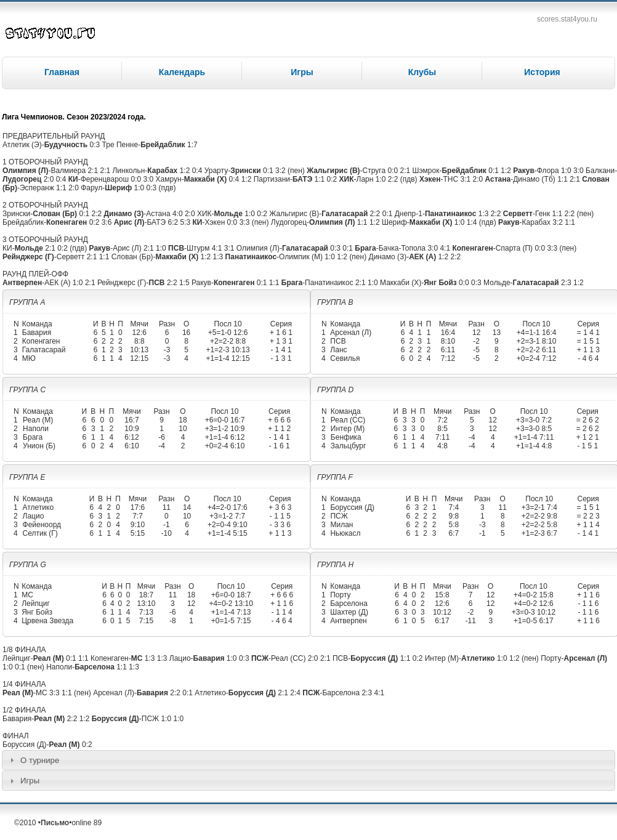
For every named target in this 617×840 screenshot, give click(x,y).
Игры (302, 72)
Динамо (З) (123, 214)
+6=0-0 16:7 (225, 420)
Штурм (198, 248)
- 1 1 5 (280, 516)
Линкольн (128, 171)
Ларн (365, 179)
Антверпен (22, 283)
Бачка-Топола (402, 248)
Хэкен (430, 179)
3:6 (108, 222)
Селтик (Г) (40, 533)
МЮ (29, 358)
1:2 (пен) (352, 257)
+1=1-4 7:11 (534, 437)
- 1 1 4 (282, 612)
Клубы (422, 72)
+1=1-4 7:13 (231, 612)
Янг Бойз (440, 283)
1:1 (321, 179)
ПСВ (176, 248)
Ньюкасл (345, 533)
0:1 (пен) (30, 667)
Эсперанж (37, 188)
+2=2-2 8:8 (228, 341)
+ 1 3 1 (281, 341)
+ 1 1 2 (279, 429)
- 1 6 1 (280, 446)
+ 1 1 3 (588, 350)
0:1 (269, 171)
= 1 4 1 (588, 333)
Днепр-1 (409, 214)
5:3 (186, 222)
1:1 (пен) (76, 693)
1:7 (192, 145)
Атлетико (38, 507)
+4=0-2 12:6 (534, 604)
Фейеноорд (42, 525)
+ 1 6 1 (281, 333)
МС (27, 595)
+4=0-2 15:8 (534, 595)
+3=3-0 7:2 (534, 420)
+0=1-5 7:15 (231, 621)
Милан (341, 525)
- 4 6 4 (588, 358)
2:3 (567, 283)
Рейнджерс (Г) (28, 257)
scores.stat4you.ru (567, 19)
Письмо (55, 823)
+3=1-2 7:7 (227, 516)
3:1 (467, 179)
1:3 (485, 214)
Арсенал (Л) (351, 333)
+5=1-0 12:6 (228, 333)
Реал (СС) (348, 420)
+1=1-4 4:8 (534, 446)
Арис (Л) (129, 222)
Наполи (36, 429)
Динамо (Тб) (534, 179)
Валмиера (68, 171)
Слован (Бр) (55, 214)
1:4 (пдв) (482, 222)
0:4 (198, 171)
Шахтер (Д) (349, 612)
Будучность (66, 145)
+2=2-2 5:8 (539, 525)
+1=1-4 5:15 (228, 533)
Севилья (345, 358)
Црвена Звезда (47, 621)
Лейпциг (36, 604)
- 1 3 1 (281, 358)
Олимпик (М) (301, 257)
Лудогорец (22, 179)
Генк (542, 214)
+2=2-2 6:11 (537, 350)
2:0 (50, 179)
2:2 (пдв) (403, 179)
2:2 (97, 214)
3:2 (559, 222)
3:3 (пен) (254, 222)
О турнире (40, 760)
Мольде (228, 214)
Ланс (338, 350)
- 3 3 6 (280, 525)
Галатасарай (345, 214)
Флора (548, 171)
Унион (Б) (39, 446)
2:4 (296, 693)
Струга (374, 171)
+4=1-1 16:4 (537, 333)
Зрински (246, 171)
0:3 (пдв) (161, 188)
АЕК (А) (422, 257)
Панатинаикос (450, 214)
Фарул (91, 188)
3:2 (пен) (290, 171)
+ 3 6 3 (280, 507)
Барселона (349, 604)
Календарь (182, 72)
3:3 (55, 693)
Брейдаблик (163, 145)
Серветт (518, 214)
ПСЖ (339, 516)
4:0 (179, 214)
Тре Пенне (120, 145)
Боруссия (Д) (352, 507)
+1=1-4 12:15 (228, 358)
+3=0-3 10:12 (534, 612)
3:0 (579, 171)
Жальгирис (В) (333, 171)
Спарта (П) (514, 248)
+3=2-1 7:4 (539, 507)
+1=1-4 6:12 (225, 437)
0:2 (333, 179)
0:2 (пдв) (72, 248)
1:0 (567, 171)
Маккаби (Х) (206, 179)
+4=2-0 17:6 (228, 507)
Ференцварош (105, 179)
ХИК (347, 179)
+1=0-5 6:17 (534, 621)
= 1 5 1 (588, 341)
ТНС (451, 179)
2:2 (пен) (579, 214)
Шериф (118, 188)
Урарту (216, 171)
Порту (340, 595)
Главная (62, 72)
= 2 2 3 (588, 516)
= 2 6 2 (588, 420)
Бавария (37, 333)
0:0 (393, 171)
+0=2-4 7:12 (537, 358)
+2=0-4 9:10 (228, 525)
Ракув (524, 171)
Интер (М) (348, 429)
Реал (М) (38, 420)
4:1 (218, 248)
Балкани (600, 171)
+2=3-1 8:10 (537, 341)
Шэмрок (425, 171)
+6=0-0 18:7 (231, 595)
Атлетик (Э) (22, 145)
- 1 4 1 (281, 350)
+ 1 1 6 (282, 604)
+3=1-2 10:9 (225, 429)
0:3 (96, 145)
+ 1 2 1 (588, 437)
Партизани (272, 179)
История (542, 72)
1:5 (185, 283)
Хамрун (169, 179)
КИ (73, 179)
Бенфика (346, 437)
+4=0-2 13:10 (231, 604)
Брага (365, 248)
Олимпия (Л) (25, 171)
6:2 (174, 222)
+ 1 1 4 (588, 525)
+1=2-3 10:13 (228, 350)
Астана (498, 179)
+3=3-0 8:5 (534, 429)
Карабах (162, 171)
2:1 (94, 171)
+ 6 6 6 (279, 420)
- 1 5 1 (587, 446)
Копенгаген (67, 222)
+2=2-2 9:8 (539, 516)
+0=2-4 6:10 (225, 446)
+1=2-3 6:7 (539, 533)
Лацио (34, 516)
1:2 (186, 171)
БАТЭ (302, 179)
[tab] (308, 760)
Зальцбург (349, 446)
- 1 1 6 (589, 604)
